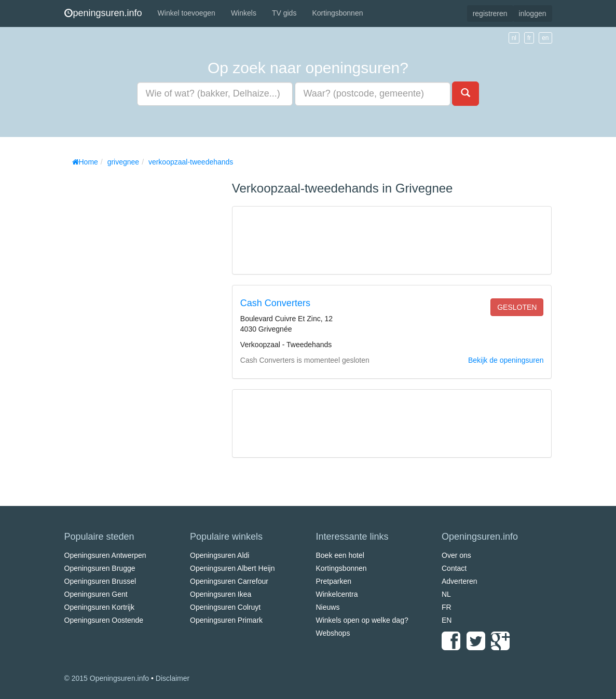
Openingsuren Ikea (221, 594)
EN (447, 620)
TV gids (284, 13)
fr (529, 38)
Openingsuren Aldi (220, 555)
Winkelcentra (337, 594)
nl (514, 38)
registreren (490, 13)
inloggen (533, 13)
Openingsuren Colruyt (225, 607)
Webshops (333, 633)
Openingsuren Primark (226, 620)
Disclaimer (173, 678)
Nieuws (328, 607)
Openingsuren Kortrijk (99, 607)
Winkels (244, 13)
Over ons (456, 555)
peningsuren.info (103, 13)
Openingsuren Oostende (104, 620)
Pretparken (334, 581)
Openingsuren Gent (96, 594)
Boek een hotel (340, 555)
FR (447, 607)
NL (446, 594)
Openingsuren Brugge (100, 568)
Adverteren (459, 581)
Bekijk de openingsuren (506, 360)
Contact (454, 568)
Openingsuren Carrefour (229, 581)
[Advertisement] (142, 327)
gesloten (517, 307)
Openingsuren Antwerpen (105, 555)
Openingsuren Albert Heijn (232, 568)
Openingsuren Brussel (100, 581)
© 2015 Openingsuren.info (107, 678)
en (545, 38)
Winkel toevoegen (187, 13)
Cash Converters (275, 303)
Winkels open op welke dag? (362, 620)
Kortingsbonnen (337, 13)
